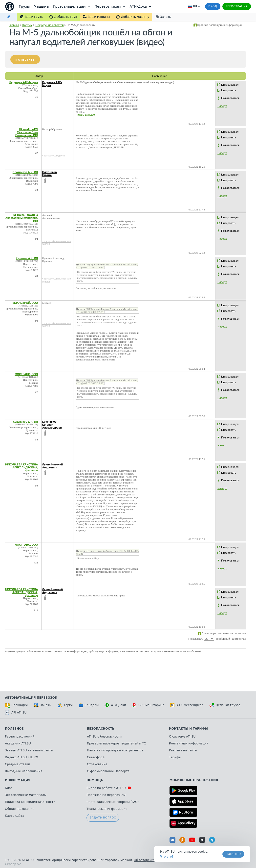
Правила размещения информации (220, 25)
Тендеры (89, 705)
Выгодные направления (24, 771)
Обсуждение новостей (50, 25)
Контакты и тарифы (188, 729)
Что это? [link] (167, 857)
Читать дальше (85, 115)
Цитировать (229, 90)
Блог (9, 788)
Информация (18, 780)
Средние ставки (18, 764)
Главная (14, 25)
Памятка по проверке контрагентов (115, 750)
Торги (65, 705)
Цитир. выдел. (230, 85)
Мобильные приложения (194, 780)
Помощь (95, 780)
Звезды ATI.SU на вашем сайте (29, 750)
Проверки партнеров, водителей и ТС (116, 743)
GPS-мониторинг (148, 705)
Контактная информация (189, 743)
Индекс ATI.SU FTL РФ (21, 757)
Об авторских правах (150, 860)
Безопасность (101, 729)
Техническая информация (107, 809)
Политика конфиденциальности (30, 802)
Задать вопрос (103, 818)
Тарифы (175, 757)
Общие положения (20, 809)
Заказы (43, 705)
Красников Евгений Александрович (53, 425)
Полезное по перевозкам (106, 795)
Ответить (26, 60)
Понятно (233, 854)
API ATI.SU (16, 713)
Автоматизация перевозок (31, 698)
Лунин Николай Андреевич (53, 466)
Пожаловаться (230, 98)
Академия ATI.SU (18, 743)
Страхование (97, 764)
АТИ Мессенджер (187, 705)
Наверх (222, 106)
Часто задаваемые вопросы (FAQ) (113, 802)
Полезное (14, 729)
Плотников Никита (50, 174)
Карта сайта (15, 816)
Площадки (16, 705)
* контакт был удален (54, 156)
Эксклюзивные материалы (26, 795)
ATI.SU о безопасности (104, 737)
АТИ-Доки (115, 705)
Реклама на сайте (183, 750)
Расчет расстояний (20, 737)
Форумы (27, 25)
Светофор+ (96, 757)
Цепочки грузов (225, 705)
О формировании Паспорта (108, 771)
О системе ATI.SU (182, 737)
